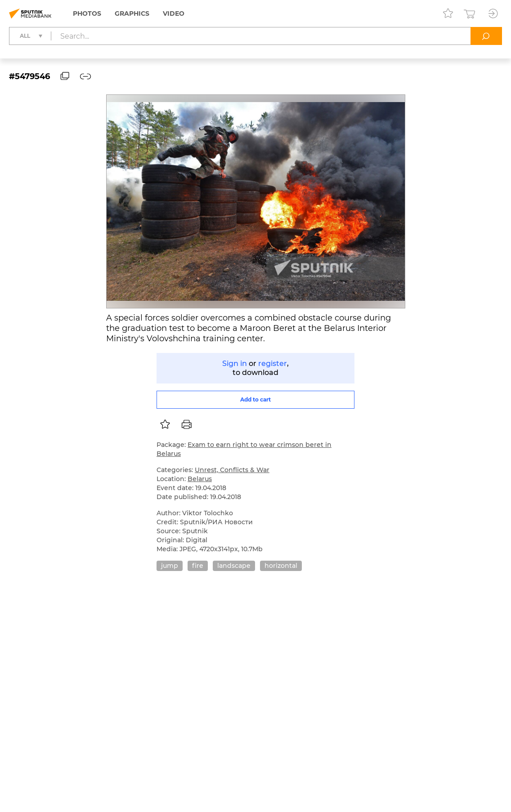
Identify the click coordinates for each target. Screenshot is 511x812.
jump (170, 566)
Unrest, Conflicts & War (232, 470)
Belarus (200, 479)
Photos (87, 13)
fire (198, 566)
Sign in (235, 364)
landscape (234, 566)
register (273, 364)
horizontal (281, 566)
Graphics (132, 13)
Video (174, 13)
